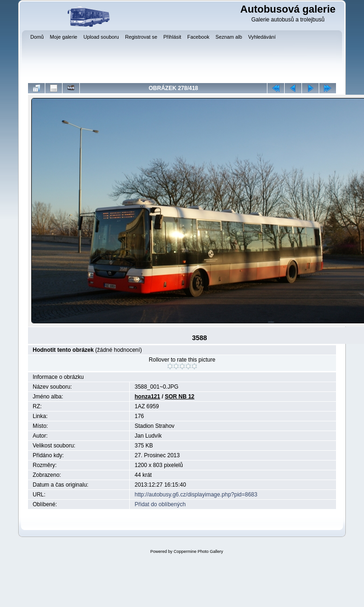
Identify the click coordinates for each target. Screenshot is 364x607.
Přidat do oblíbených (160, 504)
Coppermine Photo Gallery (198, 551)
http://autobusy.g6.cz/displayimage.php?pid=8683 (196, 495)
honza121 (147, 397)
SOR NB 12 (179, 397)
